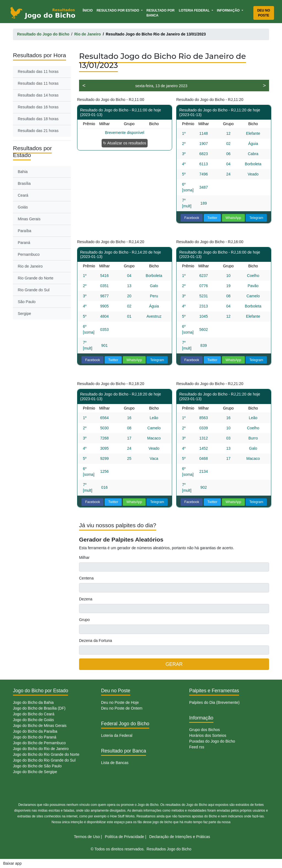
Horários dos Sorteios (208, 735)
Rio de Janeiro (30, 266)
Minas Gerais (29, 219)
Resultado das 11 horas (38, 72)
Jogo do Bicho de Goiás (33, 720)
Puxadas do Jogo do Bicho (212, 741)
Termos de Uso (87, 837)
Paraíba (25, 231)
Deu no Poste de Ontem (122, 708)
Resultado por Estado (118, 10)
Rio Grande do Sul (34, 290)
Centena (86, 578)
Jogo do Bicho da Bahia (33, 702)
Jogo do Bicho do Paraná (35, 737)
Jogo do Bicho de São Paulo (37, 766)
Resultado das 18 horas (38, 119)
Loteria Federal (195, 10)
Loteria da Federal (117, 735)
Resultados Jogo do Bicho (169, 849)
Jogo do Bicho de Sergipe (35, 772)
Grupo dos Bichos (204, 730)
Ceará (23, 195)
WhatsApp (233, 218)
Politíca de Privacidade (124, 837)
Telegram (256, 218)
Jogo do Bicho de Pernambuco (39, 743)
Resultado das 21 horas (38, 131)
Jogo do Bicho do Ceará (34, 714)
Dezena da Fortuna (96, 641)
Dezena (86, 599)
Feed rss (197, 747)
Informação (229, 10)
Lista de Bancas (115, 763)
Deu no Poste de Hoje (120, 702)
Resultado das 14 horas (38, 95)
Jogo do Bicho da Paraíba (35, 731)
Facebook (192, 218)
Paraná (24, 243)
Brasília (24, 183)
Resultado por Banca (161, 13)
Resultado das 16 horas (38, 107)
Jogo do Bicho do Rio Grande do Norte (46, 754)
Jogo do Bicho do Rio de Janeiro (41, 749)
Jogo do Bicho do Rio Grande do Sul (44, 760)
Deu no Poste (264, 13)
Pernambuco (29, 254)
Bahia (23, 172)
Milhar (84, 557)
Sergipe (25, 314)
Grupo (84, 620)
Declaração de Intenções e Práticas (180, 837)
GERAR (174, 664)
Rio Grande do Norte (36, 278)
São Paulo (27, 302)
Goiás (23, 207)
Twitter (212, 218)
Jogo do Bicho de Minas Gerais (40, 726)
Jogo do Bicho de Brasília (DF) (39, 708)
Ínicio (89, 10)
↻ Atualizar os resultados (125, 143)
